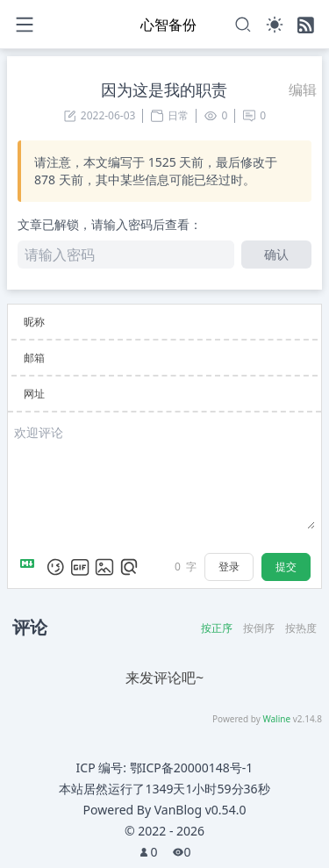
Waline (276, 719)
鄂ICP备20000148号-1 (192, 768)
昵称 (34, 322)
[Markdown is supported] (31, 567)
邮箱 (34, 358)
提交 (286, 567)
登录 (229, 567)
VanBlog (200, 810)
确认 (276, 254)
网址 (34, 394)
